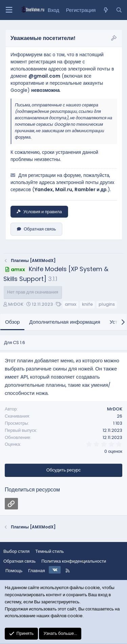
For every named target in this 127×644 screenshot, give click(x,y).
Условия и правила (39, 212)
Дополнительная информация (65, 322)
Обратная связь (36, 229)
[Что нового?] (105, 10)
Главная (36, 571)
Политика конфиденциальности (74, 561)
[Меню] (9, 10)
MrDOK (16, 304)
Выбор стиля (16, 551)
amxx (70, 304)
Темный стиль (49, 551)
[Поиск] (119, 10)
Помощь (14, 571)
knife (87, 304)
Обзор (12, 322)
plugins (107, 304)
